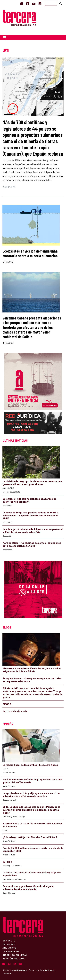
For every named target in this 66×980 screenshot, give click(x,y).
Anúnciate (9, 948)
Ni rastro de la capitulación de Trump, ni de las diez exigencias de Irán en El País (32, 670)
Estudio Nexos (47, 970)
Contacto (9, 940)
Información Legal (15, 955)
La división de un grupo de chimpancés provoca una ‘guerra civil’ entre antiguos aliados (32, 483)
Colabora (9, 944)
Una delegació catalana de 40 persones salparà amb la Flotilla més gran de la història (33, 531)
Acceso (7, 973)
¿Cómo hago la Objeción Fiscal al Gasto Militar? (30, 837)
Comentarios (11, 951)
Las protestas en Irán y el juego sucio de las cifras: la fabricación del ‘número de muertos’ (32, 795)
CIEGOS (7, 704)
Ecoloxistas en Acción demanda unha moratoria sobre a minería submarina (30, 253)
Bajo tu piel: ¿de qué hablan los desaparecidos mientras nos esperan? (29, 500)
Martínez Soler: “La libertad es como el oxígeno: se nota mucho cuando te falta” (32, 544)
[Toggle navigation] (4, 38)
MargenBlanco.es (18, 970)
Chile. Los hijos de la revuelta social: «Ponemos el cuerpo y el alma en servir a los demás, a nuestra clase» (31, 810)
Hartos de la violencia (15, 711)
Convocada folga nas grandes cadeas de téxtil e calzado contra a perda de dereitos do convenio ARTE (30, 515)
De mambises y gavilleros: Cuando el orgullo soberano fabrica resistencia (28, 888)
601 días (7, 862)
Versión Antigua (13, 958)
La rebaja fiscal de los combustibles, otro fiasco (30, 765)
